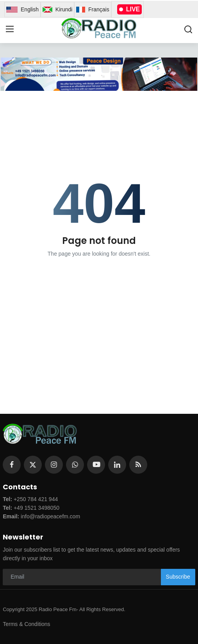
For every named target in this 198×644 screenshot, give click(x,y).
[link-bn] (99, 74)
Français (93, 10)
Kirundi (57, 10)
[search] (188, 29)
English (22, 10)
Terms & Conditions (26, 624)
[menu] (10, 29)
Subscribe (178, 577)
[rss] (138, 465)
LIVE (130, 9)
